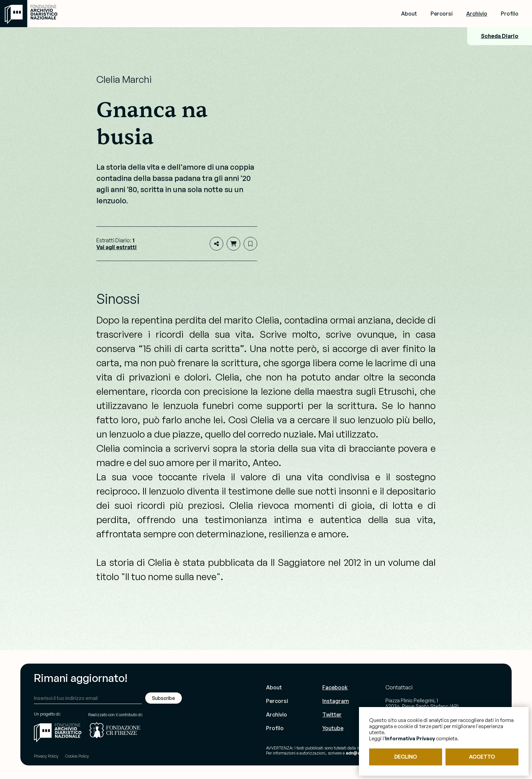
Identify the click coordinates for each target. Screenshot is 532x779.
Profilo (510, 14)
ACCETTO (482, 757)
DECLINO (406, 757)
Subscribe (164, 698)
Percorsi (442, 14)
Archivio (477, 14)
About (409, 14)
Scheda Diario (500, 36)
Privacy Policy (46, 756)
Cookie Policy (77, 756)
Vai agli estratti (117, 247)
